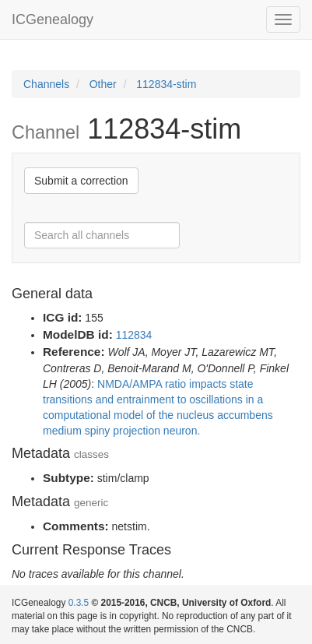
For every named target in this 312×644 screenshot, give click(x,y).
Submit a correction (81, 181)
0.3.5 (79, 603)
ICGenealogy (53, 19)
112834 (134, 335)
